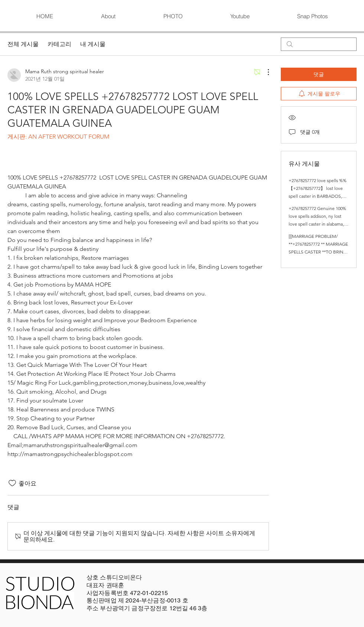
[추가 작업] (264, 72)
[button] (173, 16)
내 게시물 (93, 44)
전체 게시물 (23, 44)
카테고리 (59, 44)
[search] (319, 44)
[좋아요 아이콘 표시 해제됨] (12, 483)
